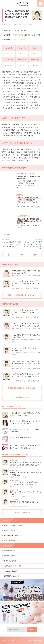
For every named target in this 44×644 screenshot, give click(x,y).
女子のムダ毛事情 (10, 556)
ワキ (18, 40)
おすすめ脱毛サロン (11, 541)
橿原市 (21, 35)
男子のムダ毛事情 (10, 561)
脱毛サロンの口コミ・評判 (13, 525)
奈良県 (15, 35)
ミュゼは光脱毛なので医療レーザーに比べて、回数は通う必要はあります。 (11, 244)
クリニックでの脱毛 (11, 571)
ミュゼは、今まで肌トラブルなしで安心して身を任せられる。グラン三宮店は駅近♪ (33, 245)
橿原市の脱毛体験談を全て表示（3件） (23, 295)
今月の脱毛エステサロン (12, 536)
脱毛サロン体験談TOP (23, 513)
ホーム (4, 640)
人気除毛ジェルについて (12, 566)
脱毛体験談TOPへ (23, 397)
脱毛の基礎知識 (9, 551)
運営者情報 (11, 640)
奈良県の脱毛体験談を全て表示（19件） (23, 388)
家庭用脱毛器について (12, 576)
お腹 (14, 40)
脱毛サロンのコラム (11, 531)
